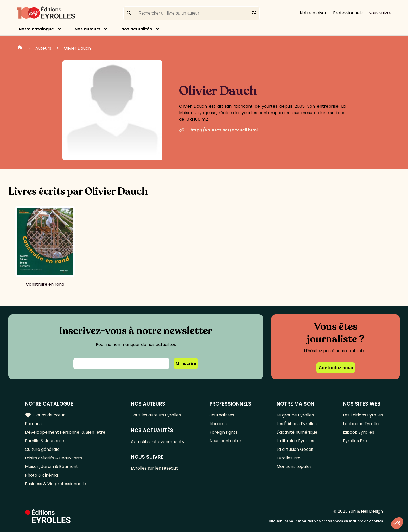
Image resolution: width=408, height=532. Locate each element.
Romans (33, 424)
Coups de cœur (45, 415)
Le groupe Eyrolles (295, 415)
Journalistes (222, 415)
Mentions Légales (294, 467)
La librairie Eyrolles (295, 441)
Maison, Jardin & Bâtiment (52, 467)
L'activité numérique (297, 432)
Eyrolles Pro (289, 458)
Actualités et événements (157, 442)
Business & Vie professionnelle (56, 484)
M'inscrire (186, 364)
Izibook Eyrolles (359, 432)
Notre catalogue (36, 29)
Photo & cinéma (41, 475)
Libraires (218, 424)
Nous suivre (380, 13)
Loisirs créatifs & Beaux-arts (53, 458)
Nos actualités (137, 29)
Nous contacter (225, 441)
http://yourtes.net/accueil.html (218, 130)
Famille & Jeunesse (44, 441)
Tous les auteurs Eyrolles (156, 415)
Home (20, 48)
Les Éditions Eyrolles (297, 424)
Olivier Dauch (77, 48)
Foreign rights (224, 432)
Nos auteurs (88, 29)
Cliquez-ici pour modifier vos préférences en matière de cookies (326, 521)
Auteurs (43, 48)
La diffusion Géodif (295, 449)
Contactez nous (336, 368)
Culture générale (42, 449)
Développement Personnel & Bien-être (65, 432)
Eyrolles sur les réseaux (154, 468)
